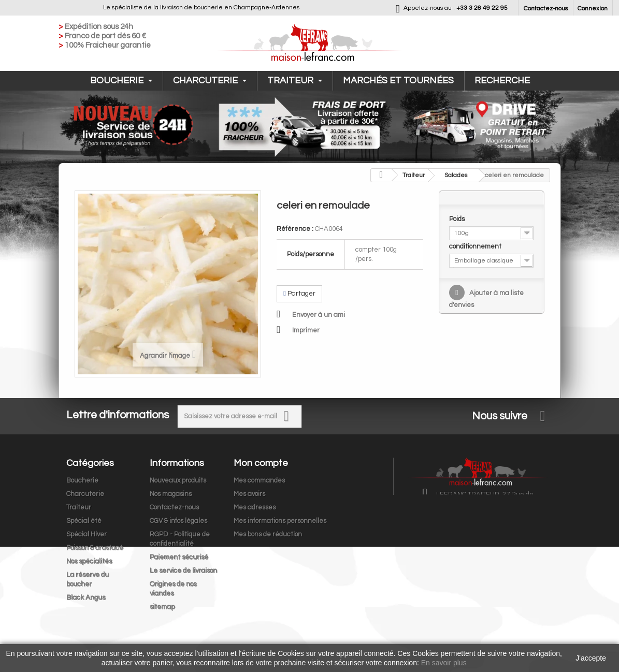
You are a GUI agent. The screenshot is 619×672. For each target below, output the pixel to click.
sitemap (162, 607)
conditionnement (476, 246)
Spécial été (84, 521)
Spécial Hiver (87, 534)
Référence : (295, 229)
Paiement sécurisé (179, 557)
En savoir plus (444, 663)
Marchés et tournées (398, 81)
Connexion (593, 9)
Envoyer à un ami (319, 315)
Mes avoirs (249, 494)
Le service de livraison (183, 571)
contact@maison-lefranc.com (506, 548)
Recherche (502, 81)
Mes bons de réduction (268, 534)
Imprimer (306, 330)
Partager (299, 294)
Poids (458, 219)
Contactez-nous (546, 9)
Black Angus (86, 597)
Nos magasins (171, 494)
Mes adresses (255, 507)
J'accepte (591, 658)
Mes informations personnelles (280, 521)
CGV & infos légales (178, 521)
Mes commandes (259, 480)
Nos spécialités (89, 561)
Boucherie (121, 81)
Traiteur (295, 81)
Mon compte (261, 463)
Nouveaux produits (178, 480)
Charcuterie (210, 81)
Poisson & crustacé (95, 548)
